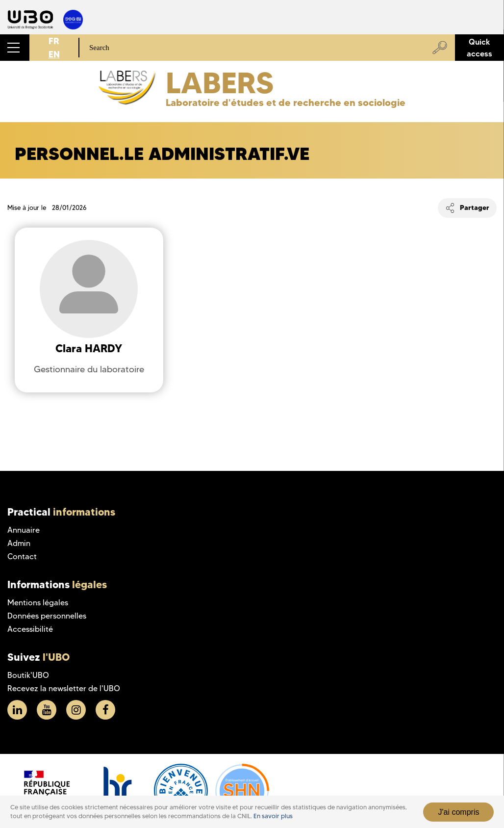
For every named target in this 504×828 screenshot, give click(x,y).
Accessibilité (30, 629)
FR (54, 41)
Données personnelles (47, 616)
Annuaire (24, 530)
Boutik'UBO (28, 675)
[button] (15, 48)
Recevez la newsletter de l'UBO (64, 688)
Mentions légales (38, 603)
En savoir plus (273, 816)
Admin (19, 543)
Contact (22, 556)
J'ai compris (458, 812)
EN (54, 54)
